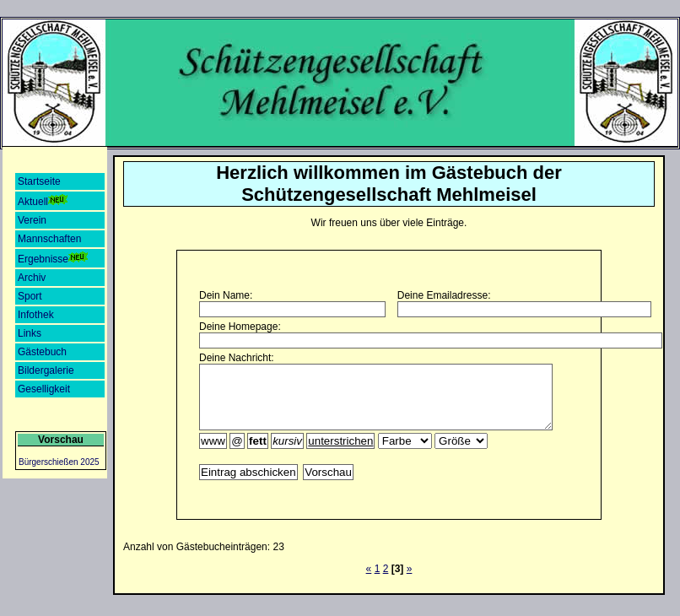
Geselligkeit (44, 389)
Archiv (32, 278)
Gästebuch (42, 352)
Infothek (36, 315)
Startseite (39, 181)
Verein (32, 220)
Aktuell (43, 201)
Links (30, 333)
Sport (30, 296)
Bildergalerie (46, 370)
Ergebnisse (54, 258)
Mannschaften (49, 239)
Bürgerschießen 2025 (59, 462)
